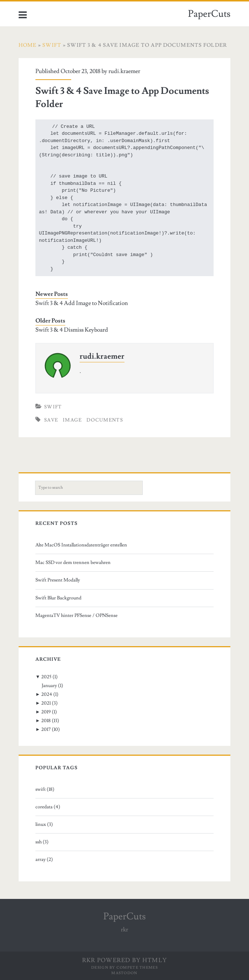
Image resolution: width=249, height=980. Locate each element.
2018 (46, 721)
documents (105, 420)
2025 (46, 677)
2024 (47, 694)
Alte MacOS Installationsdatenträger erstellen (81, 545)
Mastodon (124, 973)
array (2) (44, 859)
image (72, 420)
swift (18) (45, 789)
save (51, 420)
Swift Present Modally (58, 580)
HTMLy (155, 960)
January (49, 686)
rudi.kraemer (124, 71)
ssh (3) (42, 842)
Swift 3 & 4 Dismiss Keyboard (72, 330)
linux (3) (44, 824)
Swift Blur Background (58, 598)
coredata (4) (48, 807)
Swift (53, 407)
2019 (46, 712)
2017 (46, 729)
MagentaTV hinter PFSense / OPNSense (76, 615)
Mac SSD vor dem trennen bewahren (73, 563)
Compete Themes (137, 967)
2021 (46, 703)
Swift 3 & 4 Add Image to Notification (82, 303)
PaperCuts (209, 14)
